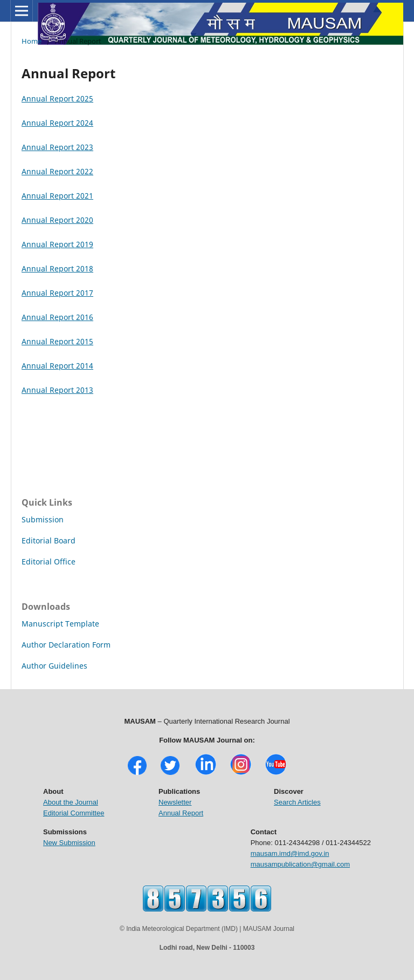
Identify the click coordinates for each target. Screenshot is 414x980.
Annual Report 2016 (57, 317)
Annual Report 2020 (57, 220)
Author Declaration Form (66, 645)
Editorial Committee (74, 813)
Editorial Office (49, 562)
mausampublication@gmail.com (300, 864)
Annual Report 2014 (57, 366)
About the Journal (71, 802)
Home (32, 41)
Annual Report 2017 (57, 293)
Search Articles (297, 802)
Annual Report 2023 (57, 147)
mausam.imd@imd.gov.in (290, 853)
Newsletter (175, 802)
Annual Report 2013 (57, 390)
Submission (43, 519)
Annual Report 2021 (57, 196)
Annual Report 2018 (57, 268)
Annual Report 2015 (57, 341)
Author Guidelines (54, 666)
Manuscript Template (60, 624)
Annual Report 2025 (57, 98)
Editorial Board (49, 540)
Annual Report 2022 (57, 171)
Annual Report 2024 (57, 123)
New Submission (69, 843)
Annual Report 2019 (57, 244)
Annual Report (181, 813)
